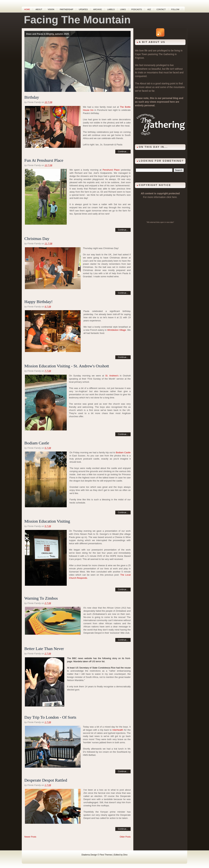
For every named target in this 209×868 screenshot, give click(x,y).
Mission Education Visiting (47, 521)
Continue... (123, 152)
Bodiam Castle (37, 443)
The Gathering (166, 54)
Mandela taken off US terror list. (89, 661)
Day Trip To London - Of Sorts (50, 717)
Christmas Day (37, 239)
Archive (98, 9)
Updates (83, 9)
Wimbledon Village (117, 330)
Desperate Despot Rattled (46, 780)
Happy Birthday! (38, 302)
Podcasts (137, 9)
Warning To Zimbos (41, 598)
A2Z (149, 9)
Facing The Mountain (77, 20)
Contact (161, 9)
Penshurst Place (111, 170)
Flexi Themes (106, 855)
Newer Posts (30, 837)
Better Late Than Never (44, 649)
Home (27, 9)
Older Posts (125, 837)
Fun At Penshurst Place (44, 160)
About (39, 9)
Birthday (32, 97)
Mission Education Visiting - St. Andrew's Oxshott (67, 366)
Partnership (66, 9)
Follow (175, 9)
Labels (111, 9)
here (174, 197)
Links (123, 9)
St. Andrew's (112, 376)
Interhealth (118, 730)
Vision (51, 9)
